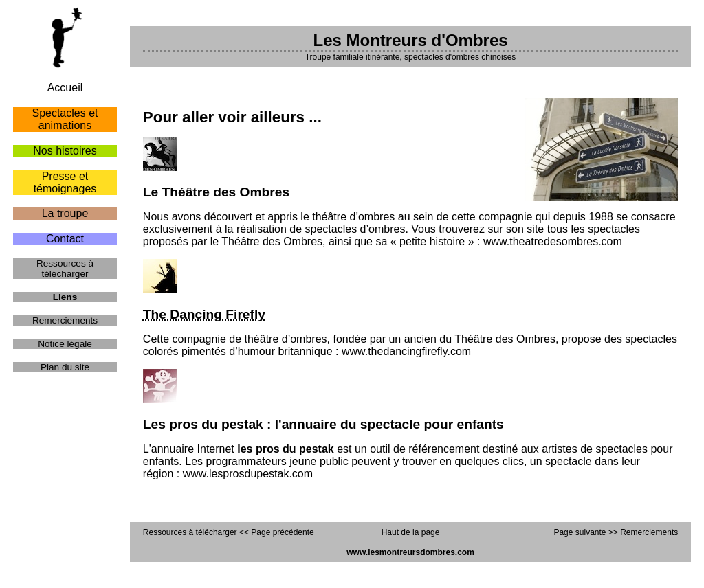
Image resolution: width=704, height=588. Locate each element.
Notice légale (65, 344)
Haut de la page (411, 532)
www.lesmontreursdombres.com (410, 552)
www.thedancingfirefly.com (406, 351)
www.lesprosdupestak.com (248, 474)
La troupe (65, 213)
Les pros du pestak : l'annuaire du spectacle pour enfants (323, 424)
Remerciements (65, 320)
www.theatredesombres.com (553, 241)
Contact (65, 239)
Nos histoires (65, 151)
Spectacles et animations (65, 119)
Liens (65, 297)
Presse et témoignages (65, 182)
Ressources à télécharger (65, 269)
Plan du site (65, 367)
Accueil (65, 88)
